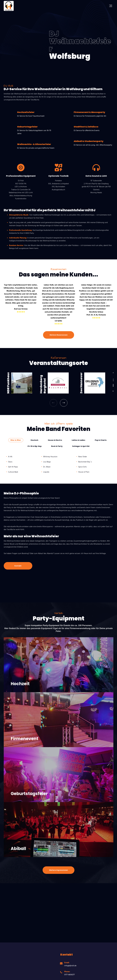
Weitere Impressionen (58, 870)
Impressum (64, 975)
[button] (53, 403)
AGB (37, 975)
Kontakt (18, 566)
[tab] (16, 440)
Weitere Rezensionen (59, 335)
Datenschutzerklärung (49, 975)
